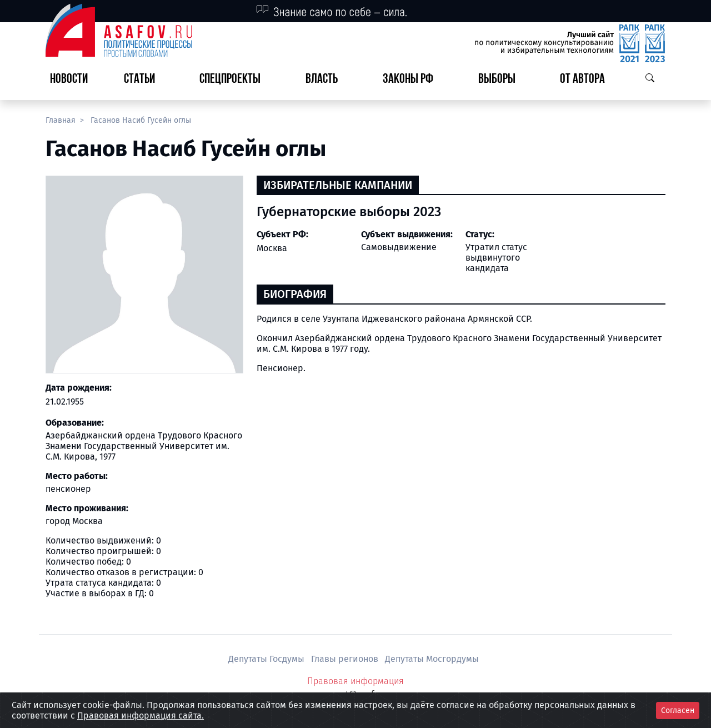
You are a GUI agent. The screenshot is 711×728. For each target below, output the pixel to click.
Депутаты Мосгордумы (432, 659)
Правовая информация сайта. (141, 715)
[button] (144, 80)
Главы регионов (346, 659)
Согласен (678, 710)
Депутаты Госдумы (267, 659)
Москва (272, 248)
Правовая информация (355, 681)
